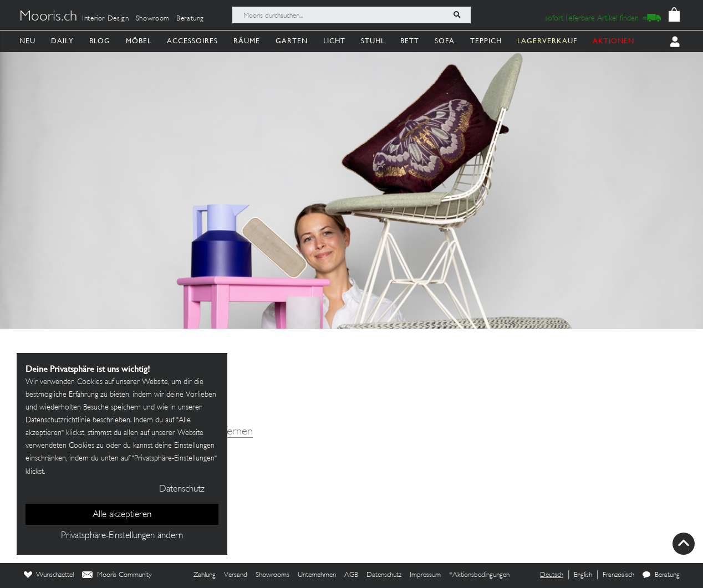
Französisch (618, 575)
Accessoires (192, 41)
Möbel (139, 41)
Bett (410, 41)
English (583, 575)
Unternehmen (317, 575)
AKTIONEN (613, 41)
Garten (292, 41)
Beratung (190, 19)
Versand (236, 575)
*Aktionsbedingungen (479, 575)
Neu (27, 41)
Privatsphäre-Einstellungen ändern (122, 536)
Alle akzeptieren (122, 515)
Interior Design (106, 19)
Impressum (425, 575)
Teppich (486, 41)
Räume (247, 41)
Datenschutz (384, 575)
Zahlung (205, 575)
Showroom (153, 19)
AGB (351, 575)
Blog (100, 41)
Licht (334, 41)
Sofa (445, 41)
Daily (62, 41)
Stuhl (373, 41)
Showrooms (272, 575)
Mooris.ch (48, 17)
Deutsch (552, 575)
